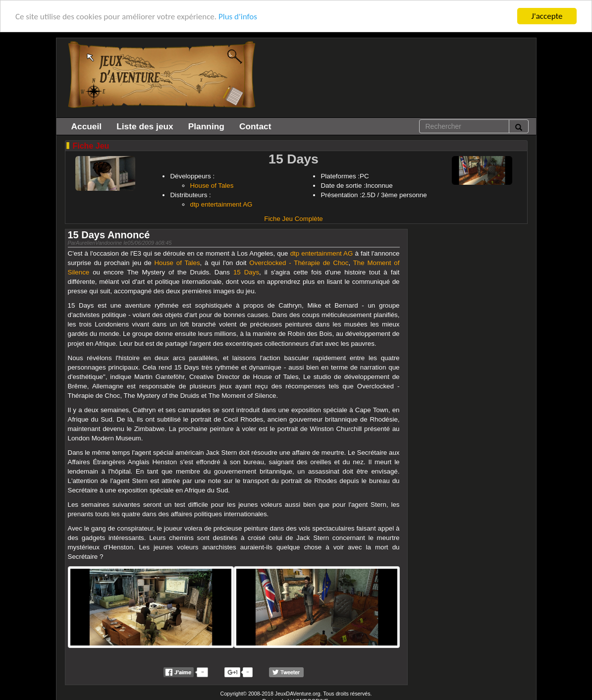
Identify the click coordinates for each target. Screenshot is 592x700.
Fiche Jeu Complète (294, 219)
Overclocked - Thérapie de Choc (299, 263)
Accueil (87, 126)
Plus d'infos (238, 16)
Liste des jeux (145, 126)
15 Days (246, 272)
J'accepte (547, 16)
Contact (255, 126)
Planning (206, 126)
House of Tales (212, 186)
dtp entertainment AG (221, 204)
